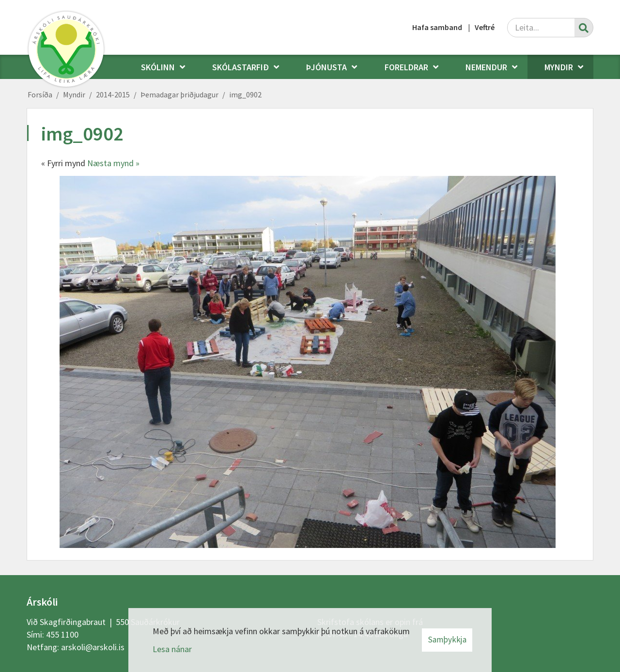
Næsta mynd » (113, 163)
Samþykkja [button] (447, 640)
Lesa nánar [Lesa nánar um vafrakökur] (172, 649)
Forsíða (40, 94)
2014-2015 (113, 94)
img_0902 (245, 94)
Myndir (74, 94)
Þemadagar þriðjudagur (179, 94)
